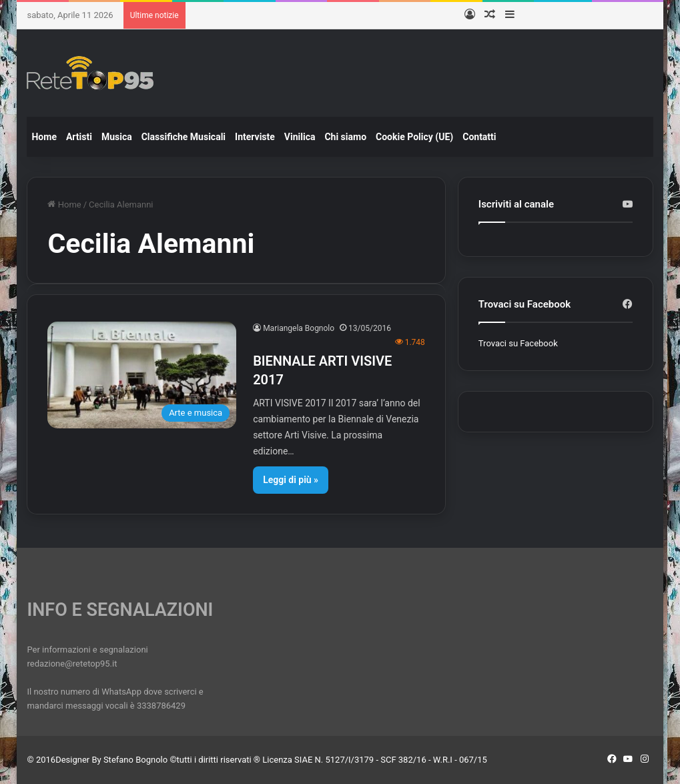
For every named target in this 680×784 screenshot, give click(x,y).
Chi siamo (345, 137)
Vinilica (300, 137)
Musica (117, 137)
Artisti (79, 137)
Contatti (479, 137)
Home (44, 137)
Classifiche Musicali (184, 137)
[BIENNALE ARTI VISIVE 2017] (142, 375)
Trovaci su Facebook (518, 343)
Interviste (255, 137)
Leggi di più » (291, 480)
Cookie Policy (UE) (414, 137)
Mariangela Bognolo (299, 328)
